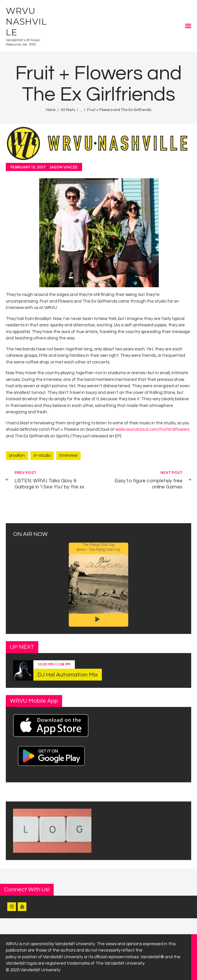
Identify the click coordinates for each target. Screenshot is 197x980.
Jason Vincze (63, 167)
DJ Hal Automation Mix (68, 675)
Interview (68, 456)
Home (51, 110)
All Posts (68, 110)
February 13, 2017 (28, 167)
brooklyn (17, 456)
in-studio (42, 456)
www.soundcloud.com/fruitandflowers (152, 429)
